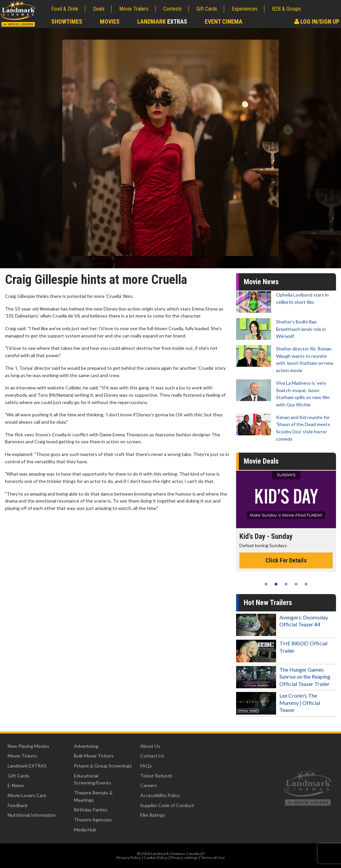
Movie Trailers (134, 9)
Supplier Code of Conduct (167, 805)
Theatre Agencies (93, 820)
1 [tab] (266, 584)
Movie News (261, 282)
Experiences (245, 9)
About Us (150, 746)
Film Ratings (153, 815)
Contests (172, 9)
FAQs (146, 766)
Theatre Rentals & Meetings (93, 796)
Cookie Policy (156, 858)
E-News (16, 785)
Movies (110, 21)
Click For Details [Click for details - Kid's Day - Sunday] (286, 560)
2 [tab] (276, 584)
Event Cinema (224, 21)
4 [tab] (296, 584)
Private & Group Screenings (103, 766)
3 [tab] (286, 584)
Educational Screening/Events (93, 779)
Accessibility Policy (160, 795)
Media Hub (85, 830)
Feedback (18, 805)
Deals (99, 9)
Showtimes (67, 21)
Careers (149, 785)
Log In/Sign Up (317, 21)
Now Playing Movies (28, 746)
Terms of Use (213, 858)
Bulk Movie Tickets (94, 756)
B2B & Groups (287, 9)
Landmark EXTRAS (27, 766)
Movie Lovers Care (27, 795)
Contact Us (152, 756)
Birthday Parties (91, 810)
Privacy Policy (129, 858)
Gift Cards (207, 9)
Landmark (162, 21)
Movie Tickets (22, 756)
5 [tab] (306, 584)
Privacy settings (184, 858)
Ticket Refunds (156, 776)
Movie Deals (261, 461)
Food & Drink (65, 9)
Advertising (86, 746)
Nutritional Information (32, 815)
